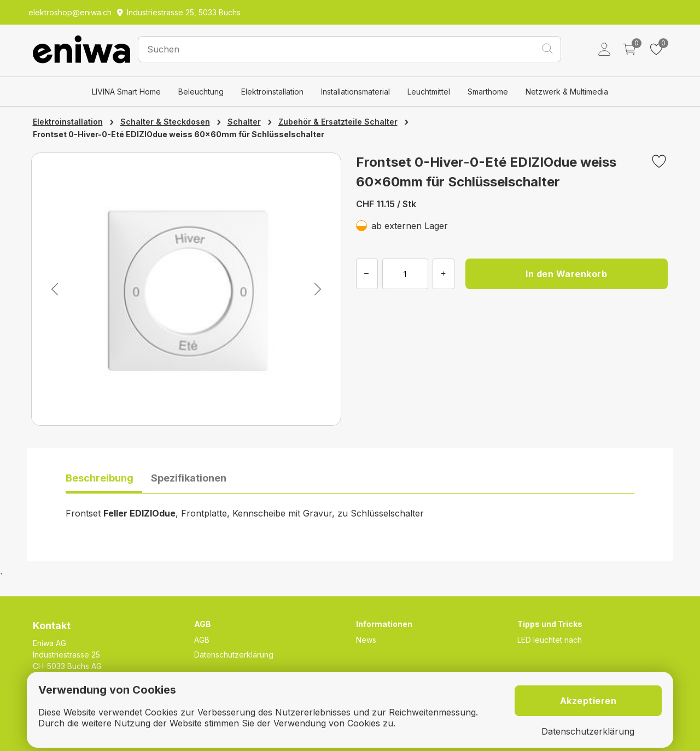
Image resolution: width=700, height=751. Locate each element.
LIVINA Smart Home (126, 92)
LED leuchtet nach (550, 640)
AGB (202, 640)
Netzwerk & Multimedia (567, 92)
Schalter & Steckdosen (165, 122)
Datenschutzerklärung (234, 655)
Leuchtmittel (429, 92)
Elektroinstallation (272, 92)
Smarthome (488, 92)
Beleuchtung (201, 92)
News (366, 640)
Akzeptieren (588, 701)
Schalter (244, 122)
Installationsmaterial (355, 92)
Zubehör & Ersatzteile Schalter (338, 122)
